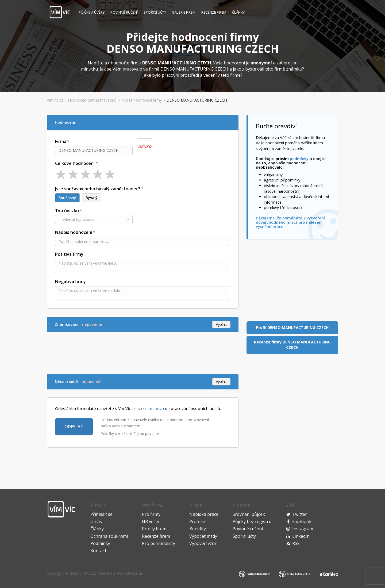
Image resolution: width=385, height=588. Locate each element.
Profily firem (154, 529)
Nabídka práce (204, 514)
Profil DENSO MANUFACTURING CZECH (292, 328)
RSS (296, 543)
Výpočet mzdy (203, 536)
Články (238, 12)
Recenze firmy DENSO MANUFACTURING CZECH (292, 345)
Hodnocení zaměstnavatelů (92, 100)
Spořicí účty (155, 12)
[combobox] (94, 150)
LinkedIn (301, 536)
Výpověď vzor (203, 543)
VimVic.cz (88, 573)
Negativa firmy (70, 281)
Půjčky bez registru (252, 521)
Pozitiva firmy (69, 254)
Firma (61, 141)
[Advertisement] (144, 352)
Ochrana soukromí (109, 536)
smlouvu (156, 408)
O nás (96, 521)
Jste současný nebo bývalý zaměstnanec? (98, 189)
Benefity (198, 529)
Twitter (300, 514)
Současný (67, 198)
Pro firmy (151, 514)
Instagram (303, 529)
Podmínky (100, 543)
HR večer (151, 521)
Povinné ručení (124, 12)
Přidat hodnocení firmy (142, 100)
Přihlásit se (101, 514)
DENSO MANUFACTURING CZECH (197, 100)
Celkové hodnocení (75, 163)
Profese (197, 521)
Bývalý (92, 198)
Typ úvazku (67, 211)
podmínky (299, 159)
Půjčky (92, 12)
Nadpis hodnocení (74, 232)
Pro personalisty (159, 543)
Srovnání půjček (249, 514)
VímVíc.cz (55, 100)
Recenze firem (214, 12)
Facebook (302, 521)
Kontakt (98, 551)
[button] (94, 219)
